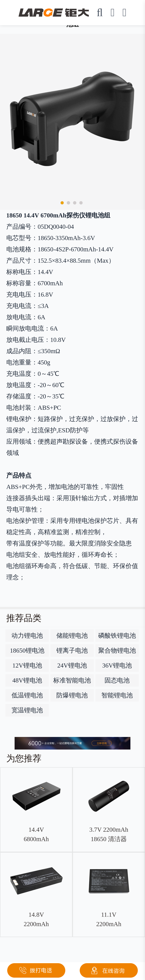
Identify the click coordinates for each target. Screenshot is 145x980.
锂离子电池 (72, 650)
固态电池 (117, 680)
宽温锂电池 (27, 710)
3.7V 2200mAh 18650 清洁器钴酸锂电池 (109, 839)
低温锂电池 (27, 695)
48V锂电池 (27, 680)
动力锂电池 (27, 636)
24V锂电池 (72, 665)
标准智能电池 (72, 680)
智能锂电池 (117, 695)
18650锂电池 (27, 650)
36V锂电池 (117, 665)
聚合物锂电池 (117, 650)
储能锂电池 (72, 636)
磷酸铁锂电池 (117, 636)
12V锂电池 (27, 665)
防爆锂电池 (72, 695)
